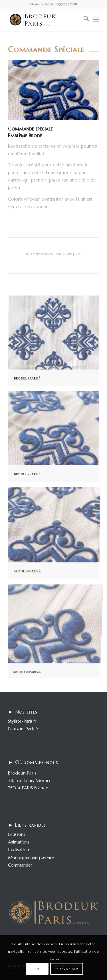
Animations (19, 842)
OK (37, 969)
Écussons (17, 834)
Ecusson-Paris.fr (23, 729)
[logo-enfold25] (44, 20)
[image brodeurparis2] (56, 534)
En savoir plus (66, 969)
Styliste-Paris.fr (22, 721)
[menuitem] (83, 20)
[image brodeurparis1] (56, 439)
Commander (20, 865)
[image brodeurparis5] (56, 344)
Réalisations (19, 850)
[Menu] (96, 20)
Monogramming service (31, 857)
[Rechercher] (83, 20)
